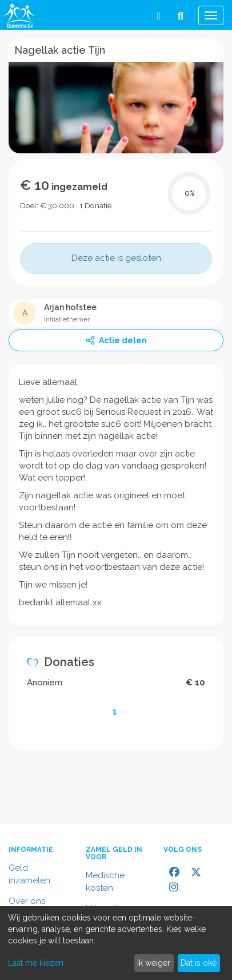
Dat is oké (199, 963)
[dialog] (116, 943)
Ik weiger (154, 963)
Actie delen (116, 340)
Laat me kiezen (36, 963)
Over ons (27, 901)
